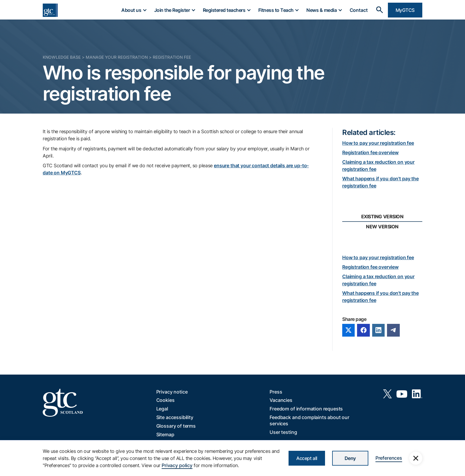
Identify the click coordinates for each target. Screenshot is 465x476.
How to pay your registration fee (378, 143)
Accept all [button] (307, 458)
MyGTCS (405, 10)
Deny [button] (350, 458)
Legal (162, 409)
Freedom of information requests (306, 409)
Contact (359, 10)
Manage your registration (117, 57)
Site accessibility (175, 417)
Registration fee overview (370, 152)
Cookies (165, 400)
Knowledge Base (62, 57)
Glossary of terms (176, 426)
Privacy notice (172, 392)
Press (276, 392)
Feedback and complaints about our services (309, 420)
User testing (283, 432)
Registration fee (172, 57)
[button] (134, 10)
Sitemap (165, 434)
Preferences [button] (389, 458)
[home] (50, 10)
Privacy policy (177, 465)
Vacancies (281, 400)
